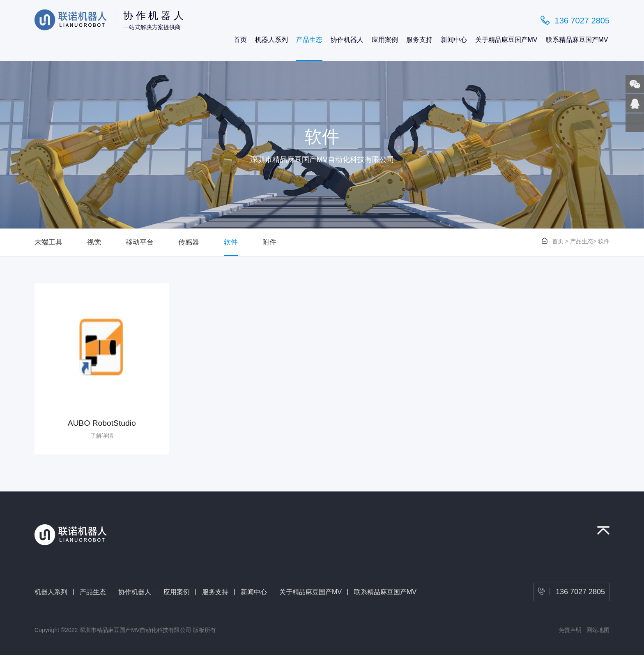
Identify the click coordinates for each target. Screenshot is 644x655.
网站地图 (598, 630)
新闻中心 (454, 40)
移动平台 (140, 242)
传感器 (189, 242)
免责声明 (570, 630)
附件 (269, 242)
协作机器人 (347, 40)
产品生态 (309, 40)
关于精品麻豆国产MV (506, 40)
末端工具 (48, 242)
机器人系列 (271, 40)
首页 (240, 40)
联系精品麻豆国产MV (577, 40)
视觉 (94, 242)
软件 (231, 242)
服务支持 (419, 40)
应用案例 (385, 40)
